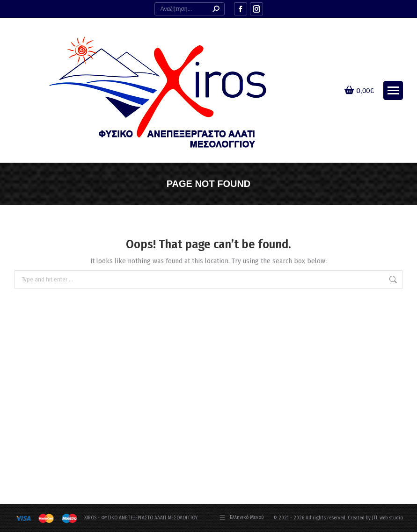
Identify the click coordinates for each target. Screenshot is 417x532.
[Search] (190, 9)
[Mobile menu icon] (393, 90)
